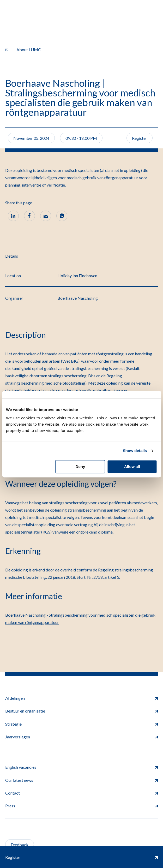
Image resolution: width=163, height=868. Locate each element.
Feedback (20, 845)
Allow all (132, 467)
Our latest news (81, 780)
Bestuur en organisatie (81, 711)
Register (140, 138)
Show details (135, 451)
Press (81, 806)
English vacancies (81, 767)
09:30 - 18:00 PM (81, 138)
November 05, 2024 (31, 138)
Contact (81, 793)
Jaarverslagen (81, 737)
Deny (80, 467)
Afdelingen (81, 698)
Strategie (81, 724)
